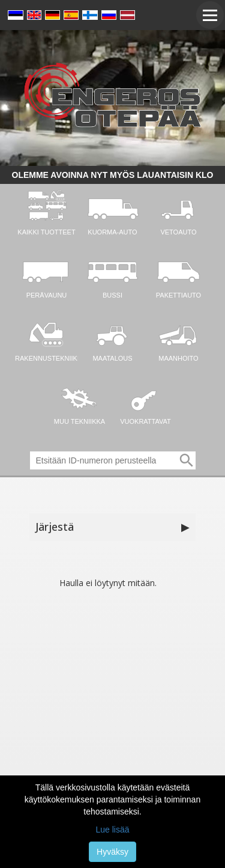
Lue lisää (112, 830)
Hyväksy (112, 852)
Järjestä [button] (113, 527)
